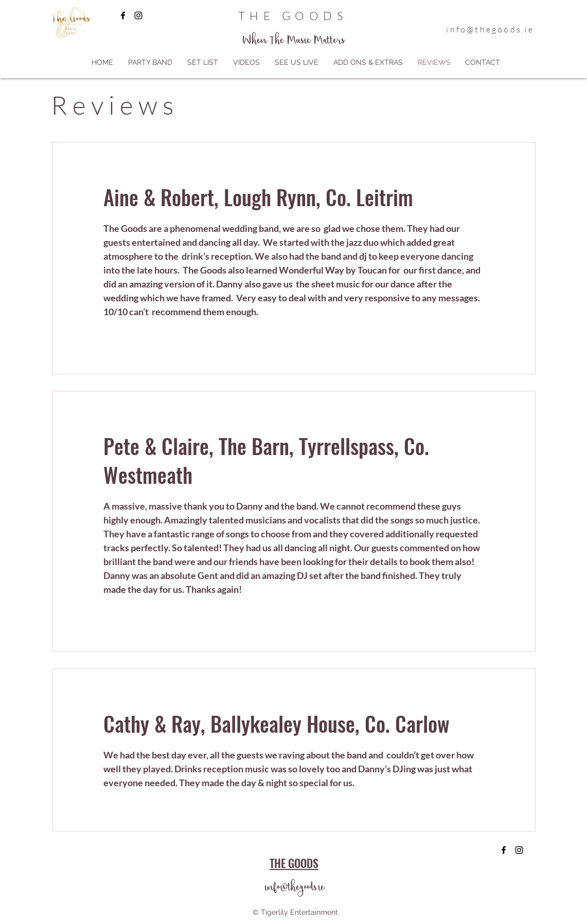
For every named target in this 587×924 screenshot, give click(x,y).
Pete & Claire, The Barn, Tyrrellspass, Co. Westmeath (266, 460)
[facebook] (123, 15)
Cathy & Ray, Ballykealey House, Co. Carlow (277, 723)
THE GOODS (293, 16)
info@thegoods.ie (490, 29)
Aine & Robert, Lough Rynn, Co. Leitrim (258, 197)
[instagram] (138, 15)
